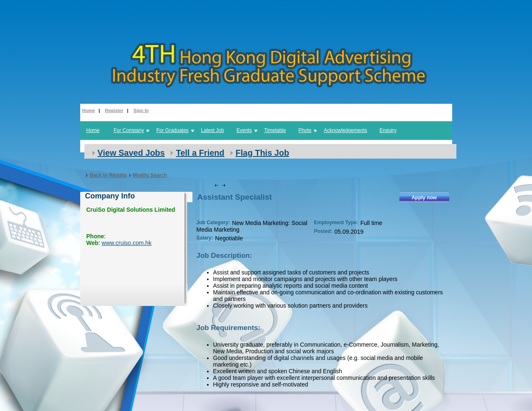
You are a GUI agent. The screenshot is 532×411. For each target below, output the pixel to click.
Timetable (275, 130)
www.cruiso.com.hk (127, 243)
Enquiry (388, 130)
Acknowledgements (345, 130)
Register (114, 110)
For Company (129, 130)
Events (244, 130)
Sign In (141, 110)
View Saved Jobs (131, 153)
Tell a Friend (200, 153)
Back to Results (108, 175)
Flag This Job (262, 153)
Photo (305, 130)
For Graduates (172, 130)
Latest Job (213, 130)
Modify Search (150, 175)
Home (89, 110)
